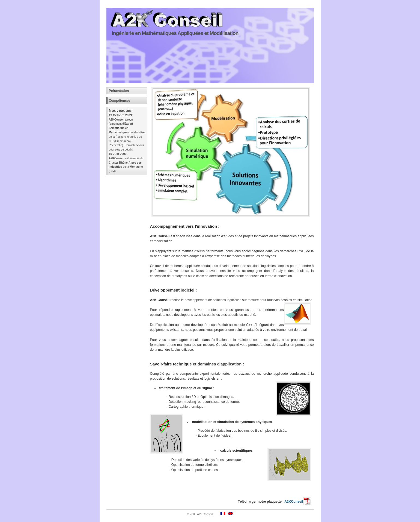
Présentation (119, 91)
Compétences (120, 101)
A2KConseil (298, 502)
